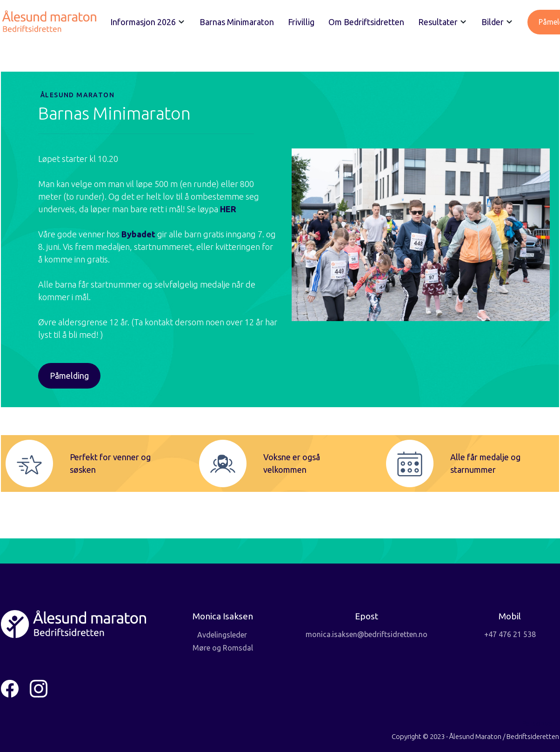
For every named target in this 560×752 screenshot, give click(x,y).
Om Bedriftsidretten (366, 22)
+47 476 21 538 (510, 634)
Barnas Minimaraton (237, 22)
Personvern (540, 724)
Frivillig (301, 22)
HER (228, 209)
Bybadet (139, 234)
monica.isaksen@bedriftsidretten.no (367, 634)
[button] (148, 22)
